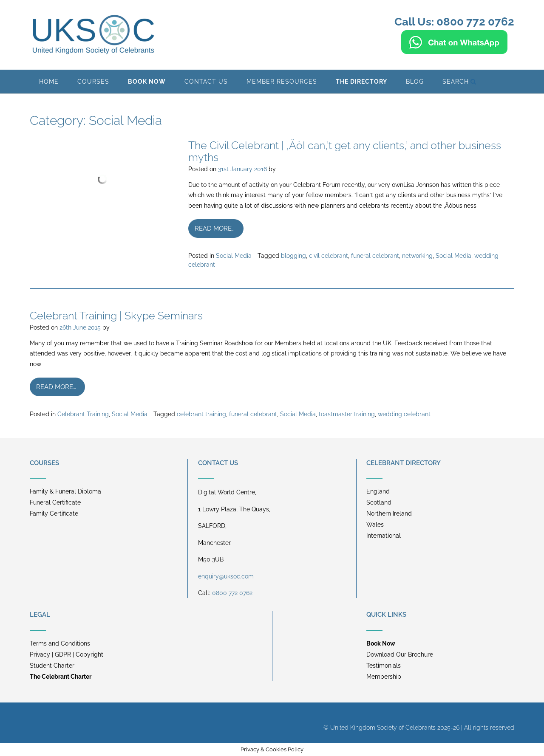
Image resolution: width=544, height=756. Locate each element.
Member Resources (282, 82)
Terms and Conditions (60, 643)
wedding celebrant (404, 414)
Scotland (379, 502)
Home (49, 82)
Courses (93, 82)
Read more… (215, 228)
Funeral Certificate (55, 502)
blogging (293, 256)
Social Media (234, 256)
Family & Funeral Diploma (65, 491)
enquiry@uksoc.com (226, 576)
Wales (375, 525)
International (384, 536)
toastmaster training (347, 414)
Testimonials (384, 666)
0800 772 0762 (232, 593)
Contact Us (206, 82)
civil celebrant (329, 256)
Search (459, 82)
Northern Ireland (389, 513)
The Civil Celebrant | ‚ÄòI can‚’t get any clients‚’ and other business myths (345, 151)
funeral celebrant (375, 256)
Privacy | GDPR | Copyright (67, 654)
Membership (384, 677)
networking (417, 256)
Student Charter (52, 666)
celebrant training (201, 414)
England (378, 491)
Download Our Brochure (400, 654)
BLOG (415, 82)
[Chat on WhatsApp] (454, 50)
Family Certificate (54, 513)
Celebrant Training (83, 414)
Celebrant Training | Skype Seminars (116, 316)
